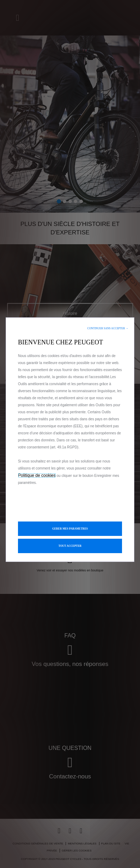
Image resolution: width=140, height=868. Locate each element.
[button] (108, 328)
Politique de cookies (37, 475)
